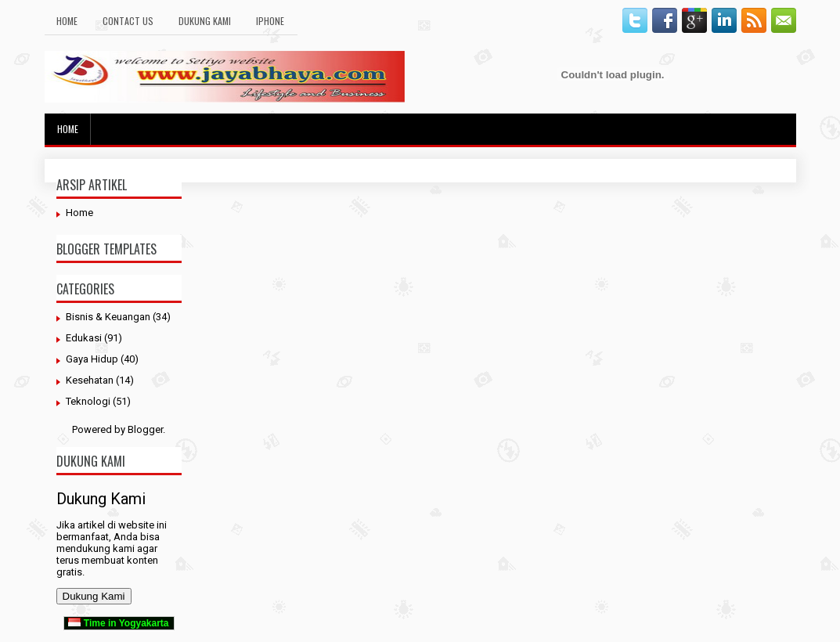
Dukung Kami (205, 21)
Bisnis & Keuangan (108, 317)
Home (67, 21)
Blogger (145, 429)
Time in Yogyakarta (118, 623)
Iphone (270, 21)
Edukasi (84, 338)
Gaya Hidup (92, 359)
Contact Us (128, 21)
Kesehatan (90, 380)
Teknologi (88, 401)
